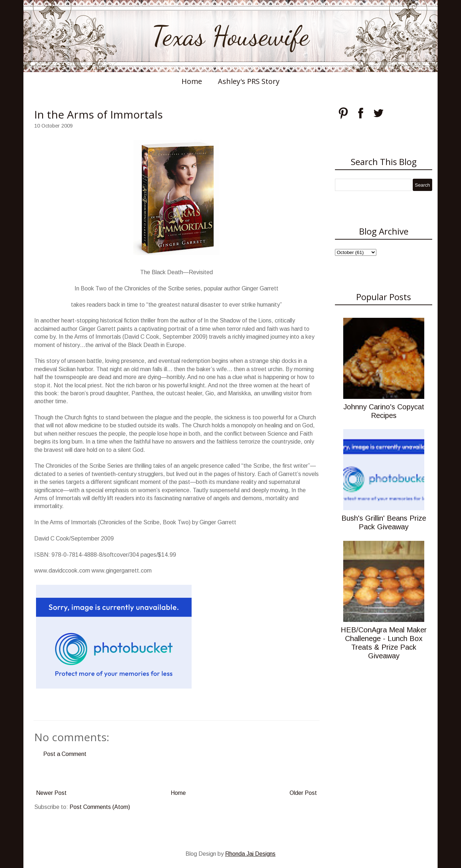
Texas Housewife (230, 36)
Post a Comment (65, 754)
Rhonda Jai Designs (250, 854)
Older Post (303, 793)
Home (192, 81)
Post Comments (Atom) (100, 807)
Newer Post (51, 793)
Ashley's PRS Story (249, 81)
